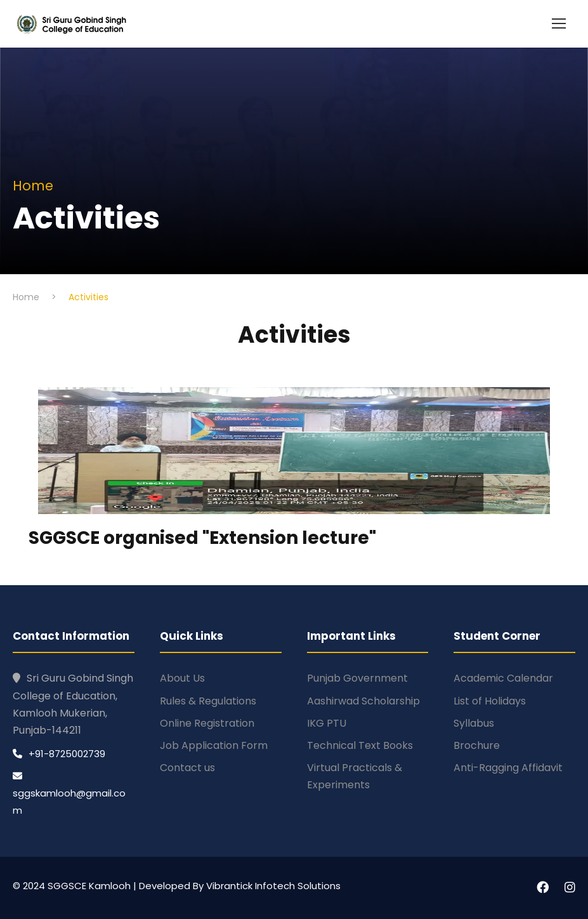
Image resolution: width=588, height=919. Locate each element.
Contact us (187, 768)
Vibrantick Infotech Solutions (273, 886)
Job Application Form (214, 745)
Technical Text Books (360, 745)
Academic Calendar (503, 678)
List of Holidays (490, 701)
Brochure (477, 745)
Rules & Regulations (208, 701)
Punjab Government (357, 678)
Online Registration (207, 723)
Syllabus (474, 723)
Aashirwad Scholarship (363, 701)
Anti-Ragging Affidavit (508, 768)
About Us (182, 678)
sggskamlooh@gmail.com (69, 794)
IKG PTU (327, 723)
